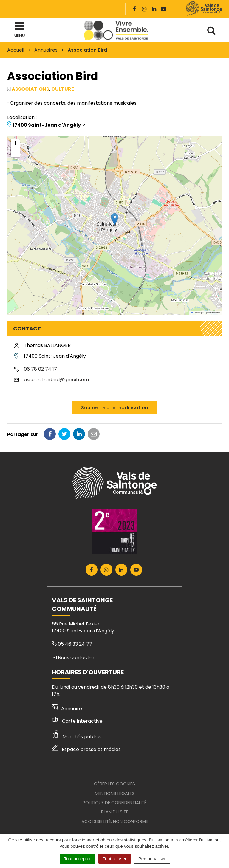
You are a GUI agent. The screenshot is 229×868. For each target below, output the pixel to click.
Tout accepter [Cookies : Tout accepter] (78, 859)
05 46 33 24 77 (72, 644)
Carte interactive (77, 721)
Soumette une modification (114, 408)
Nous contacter (73, 658)
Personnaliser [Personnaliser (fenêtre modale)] (152, 859)
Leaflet (196, 313)
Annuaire (67, 709)
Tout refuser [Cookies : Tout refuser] (115, 859)
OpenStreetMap (212, 313)
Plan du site (115, 812)
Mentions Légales (115, 793)
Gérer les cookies (114, 784)
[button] (115, 219)
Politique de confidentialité (114, 803)
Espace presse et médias (86, 749)
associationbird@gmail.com (56, 380)
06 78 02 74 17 (40, 369)
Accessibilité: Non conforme (115, 821)
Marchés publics (76, 737)
